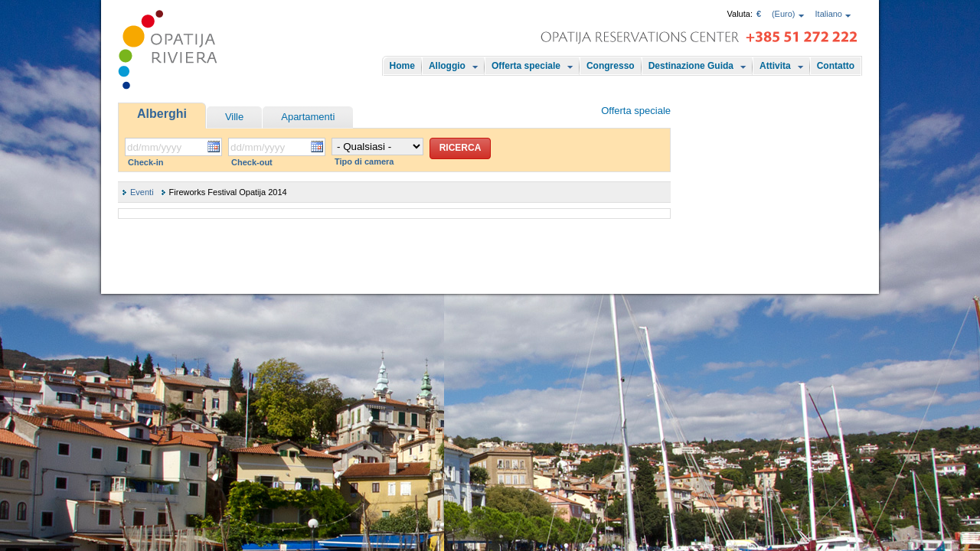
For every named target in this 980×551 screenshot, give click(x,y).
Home (402, 66)
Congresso (611, 66)
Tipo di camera (364, 161)
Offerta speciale (526, 66)
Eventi (142, 192)
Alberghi (162, 114)
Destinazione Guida (691, 66)
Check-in (145, 162)
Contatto (836, 66)
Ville (234, 117)
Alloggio (447, 66)
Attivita (775, 66)
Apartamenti (308, 117)
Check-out (252, 162)
